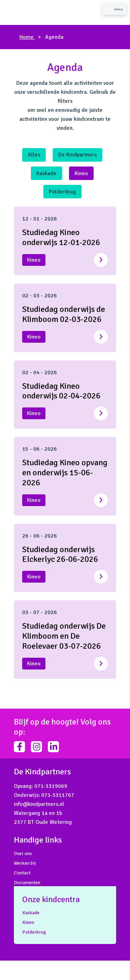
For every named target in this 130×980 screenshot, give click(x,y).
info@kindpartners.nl (39, 804)
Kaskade (46, 173)
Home (27, 37)
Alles (34, 155)
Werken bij (25, 863)
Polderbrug (62, 192)
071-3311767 (58, 795)
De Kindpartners (77, 155)
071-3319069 (51, 786)
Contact (22, 873)
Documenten (27, 883)
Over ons (23, 853)
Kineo (81, 173)
